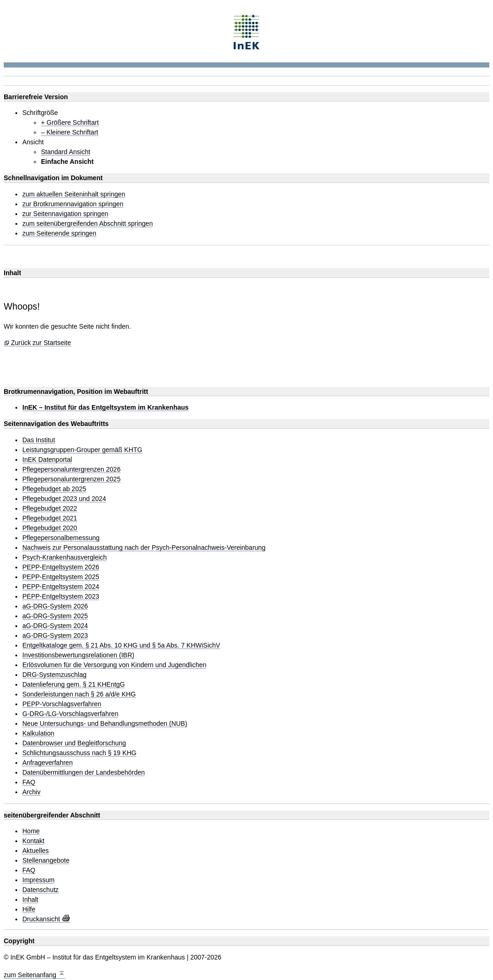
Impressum (38, 880)
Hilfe (29, 909)
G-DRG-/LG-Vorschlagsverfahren (70, 714)
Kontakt (33, 841)
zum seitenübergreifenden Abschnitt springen (88, 224)
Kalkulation (38, 733)
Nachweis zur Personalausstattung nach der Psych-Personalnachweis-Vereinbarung (144, 548)
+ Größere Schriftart (70, 123)
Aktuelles (36, 851)
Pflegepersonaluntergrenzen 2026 (71, 470)
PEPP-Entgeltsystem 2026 (61, 567)
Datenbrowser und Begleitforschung (74, 743)
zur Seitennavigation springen (65, 214)
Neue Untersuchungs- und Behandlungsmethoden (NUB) (105, 724)
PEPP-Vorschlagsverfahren (62, 704)
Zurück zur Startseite (41, 343)
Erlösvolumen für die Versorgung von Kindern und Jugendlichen (114, 665)
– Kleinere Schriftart (70, 132)
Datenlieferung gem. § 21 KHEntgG (74, 685)
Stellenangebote (46, 861)
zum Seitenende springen (59, 233)
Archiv (31, 792)
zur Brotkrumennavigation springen (73, 204)
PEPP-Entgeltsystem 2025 (61, 577)
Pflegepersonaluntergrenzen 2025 (71, 479)
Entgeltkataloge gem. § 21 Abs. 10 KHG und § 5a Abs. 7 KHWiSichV (121, 645)
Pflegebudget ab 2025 (54, 489)
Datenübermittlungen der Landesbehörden (84, 773)
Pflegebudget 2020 (50, 528)
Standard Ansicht (66, 152)
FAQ (29, 782)
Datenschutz (41, 890)
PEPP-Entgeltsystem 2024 (61, 587)
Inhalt (30, 900)
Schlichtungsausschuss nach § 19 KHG (79, 753)
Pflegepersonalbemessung (61, 538)
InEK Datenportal (47, 460)
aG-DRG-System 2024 (55, 626)
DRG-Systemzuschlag (54, 675)
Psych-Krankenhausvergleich (64, 558)
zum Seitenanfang (34, 974)
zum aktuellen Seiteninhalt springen (74, 194)
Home (31, 831)
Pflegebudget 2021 (50, 518)
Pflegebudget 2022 (50, 509)
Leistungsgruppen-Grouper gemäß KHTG (82, 450)
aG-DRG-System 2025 (55, 616)
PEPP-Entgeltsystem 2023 (61, 597)
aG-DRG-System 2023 (55, 636)
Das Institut (39, 440)
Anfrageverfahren (47, 763)
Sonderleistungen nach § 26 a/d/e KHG (79, 694)
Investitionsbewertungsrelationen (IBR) (78, 655)
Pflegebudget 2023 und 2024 (64, 499)
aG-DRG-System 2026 (55, 606)
